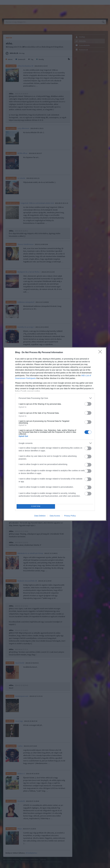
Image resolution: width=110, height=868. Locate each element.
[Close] (101, 353)
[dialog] (55, 434)
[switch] (88, 404)
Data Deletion (40, 516)
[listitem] (55, 398)
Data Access (55, 516)
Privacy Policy (70, 516)
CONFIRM (36, 506)
